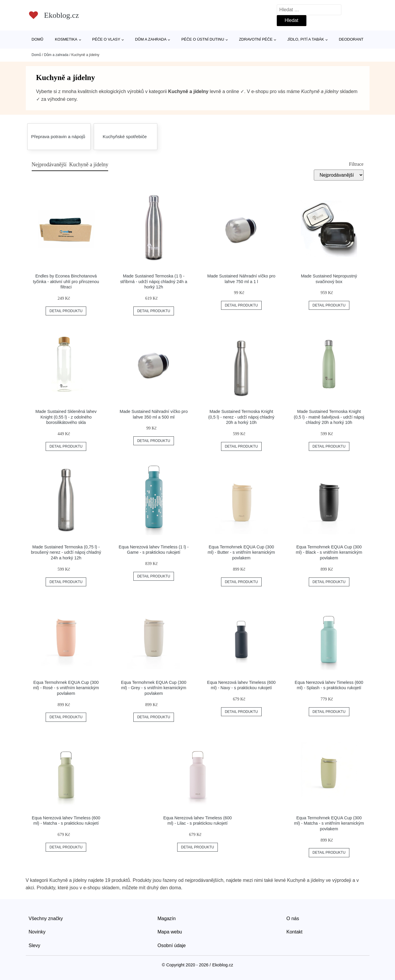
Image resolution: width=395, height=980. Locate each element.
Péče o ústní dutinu (203, 39)
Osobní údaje (172, 945)
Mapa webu (170, 932)
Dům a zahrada (151, 39)
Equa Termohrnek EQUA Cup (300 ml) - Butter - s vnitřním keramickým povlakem (241, 552)
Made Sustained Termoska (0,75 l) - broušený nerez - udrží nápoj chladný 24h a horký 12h (66, 552)
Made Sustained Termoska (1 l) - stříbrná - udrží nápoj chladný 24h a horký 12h (153, 281)
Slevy (35, 945)
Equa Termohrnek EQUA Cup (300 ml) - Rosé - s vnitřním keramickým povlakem (66, 688)
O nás (293, 918)
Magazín (167, 918)
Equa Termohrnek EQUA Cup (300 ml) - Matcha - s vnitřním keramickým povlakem (329, 823)
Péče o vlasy (106, 39)
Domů (38, 39)
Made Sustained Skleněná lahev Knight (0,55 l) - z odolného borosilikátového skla (66, 417)
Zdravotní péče (256, 39)
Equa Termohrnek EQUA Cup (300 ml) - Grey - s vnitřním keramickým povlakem (154, 688)
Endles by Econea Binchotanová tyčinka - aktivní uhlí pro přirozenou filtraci (66, 281)
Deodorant (351, 39)
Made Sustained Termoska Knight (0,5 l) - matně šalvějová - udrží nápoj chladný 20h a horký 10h (329, 417)
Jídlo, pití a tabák (306, 39)
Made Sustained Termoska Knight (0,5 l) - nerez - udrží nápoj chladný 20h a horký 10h (241, 417)
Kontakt (295, 932)
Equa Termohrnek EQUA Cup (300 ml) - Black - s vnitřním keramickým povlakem (329, 552)
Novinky (37, 932)
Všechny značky (46, 918)
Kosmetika (66, 39)
